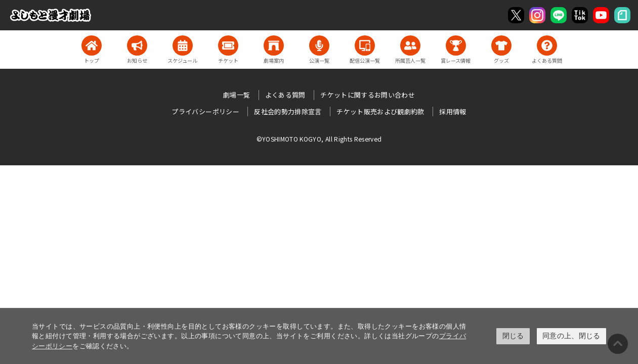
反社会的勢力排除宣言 (288, 111)
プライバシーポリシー (205, 111)
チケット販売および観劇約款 (380, 111)
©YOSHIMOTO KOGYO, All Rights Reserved (319, 139)
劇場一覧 (237, 95)
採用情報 (453, 111)
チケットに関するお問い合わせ (368, 95)
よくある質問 (285, 95)
